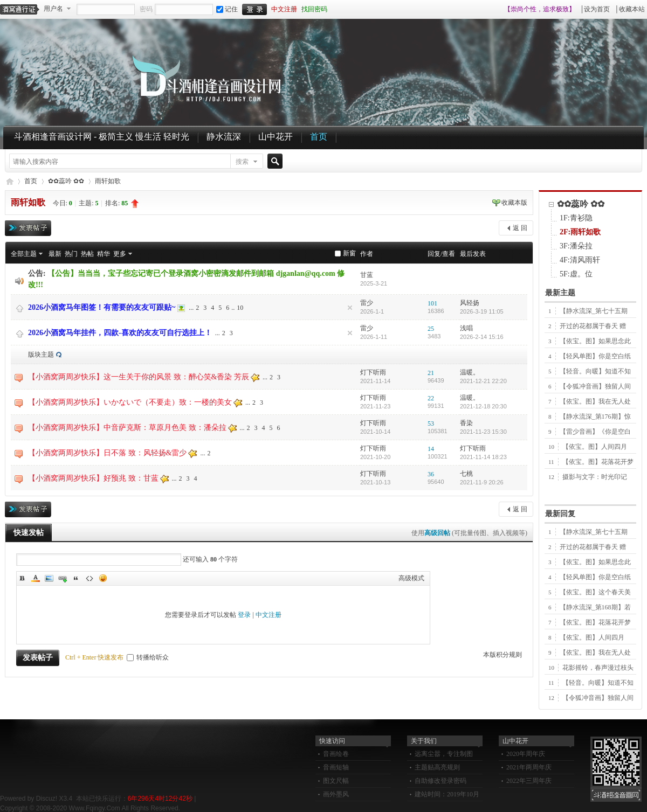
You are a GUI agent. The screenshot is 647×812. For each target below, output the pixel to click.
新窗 (349, 253)
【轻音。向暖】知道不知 (595, 371)
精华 (104, 254)
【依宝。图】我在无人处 (595, 401)
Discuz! (47, 799)
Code (90, 578)
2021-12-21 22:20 (483, 381)
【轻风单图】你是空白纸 (595, 356)
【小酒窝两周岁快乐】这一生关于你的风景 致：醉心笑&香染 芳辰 (139, 377)
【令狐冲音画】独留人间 (595, 386)
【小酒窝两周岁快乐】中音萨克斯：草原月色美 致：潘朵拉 (127, 428)
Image (49, 578)
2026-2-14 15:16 (482, 337)
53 (431, 424)
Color (36, 578)
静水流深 (224, 137)
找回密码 (314, 9)
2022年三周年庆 (529, 781)
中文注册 (284, 9)
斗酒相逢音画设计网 (9, 181)
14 (431, 449)
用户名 (53, 9)
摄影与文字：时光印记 (595, 477)
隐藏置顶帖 (350, 308)
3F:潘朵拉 (576, 246)
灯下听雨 (373, 372)
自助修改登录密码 (440, 781)
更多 (120, 254)
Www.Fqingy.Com (95, 808)
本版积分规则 (503, 655)
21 (431, 373)
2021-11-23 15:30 (483, 432)
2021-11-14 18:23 (483, 457)
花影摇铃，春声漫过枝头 (598, 668)
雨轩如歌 (108, 181)
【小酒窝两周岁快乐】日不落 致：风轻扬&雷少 (107, 453)
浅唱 (466, 328)
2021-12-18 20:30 (483, 406)
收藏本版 (514, 203)
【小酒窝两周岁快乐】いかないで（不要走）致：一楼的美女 (130, 402)
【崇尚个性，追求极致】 (540, 9)
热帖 (87, 254)
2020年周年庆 (526, 754)
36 (431, 474)
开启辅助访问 (499, 9)
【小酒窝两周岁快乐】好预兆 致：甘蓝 (93, 478)
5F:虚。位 (576, 274)
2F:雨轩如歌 (580, 232)
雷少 (367, 303)
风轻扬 (470, 303)
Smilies (103, 578)
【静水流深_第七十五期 (594, 311)
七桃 (466, 474)
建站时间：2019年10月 (447, 794)
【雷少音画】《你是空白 (595, 432)
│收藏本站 (629, 9)
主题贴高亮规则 (437, 767)
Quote (76, 578)
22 (431, 398)
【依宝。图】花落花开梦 (598, 462)
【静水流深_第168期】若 (595, 607)
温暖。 (470, 372)
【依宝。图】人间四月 (595, 447)
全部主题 (24, 254)
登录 (244, 615)
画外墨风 (336, 794)
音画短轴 (336, 767)
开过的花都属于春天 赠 (593, 326)
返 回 (520, 228)
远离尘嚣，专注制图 (444, 754)
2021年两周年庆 (529, 767)
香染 (466, 423)
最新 (55, 254)
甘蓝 (367, 275)
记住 (227, 9)
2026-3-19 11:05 (482, 311)
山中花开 (276, 137)
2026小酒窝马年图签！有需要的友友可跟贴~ (102, 307)
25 (431, 329)
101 (432, 303)
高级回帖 (437, 533)
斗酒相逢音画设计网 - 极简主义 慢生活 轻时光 (102, 137)
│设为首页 (595, 9)
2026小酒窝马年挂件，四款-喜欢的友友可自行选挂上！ (120, 333)
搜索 (242, 162)
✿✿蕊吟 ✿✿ (66, 181)
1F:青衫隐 (576, 218)
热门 (71, 254)
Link (63, 578)
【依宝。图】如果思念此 (595, 341)
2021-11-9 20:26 (482, 482)
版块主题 (41, 355)
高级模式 (411, 578)
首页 (319, 137)
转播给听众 (148, 657)
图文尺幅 (336, 781)
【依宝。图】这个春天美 (595, 592)
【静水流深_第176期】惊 (595, 417)
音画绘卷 (336, 754)
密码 (146, 9)
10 (240, 308)
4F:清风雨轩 (580, 260)
